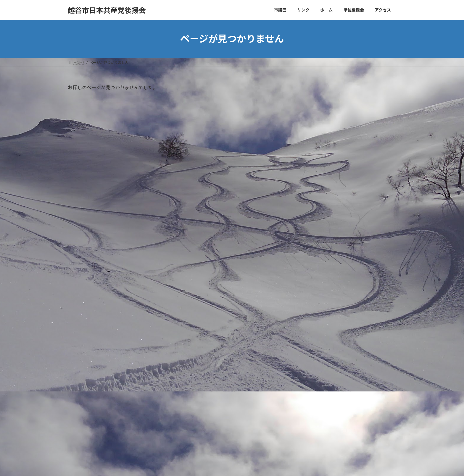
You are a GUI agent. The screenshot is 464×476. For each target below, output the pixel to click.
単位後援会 (320, 215)
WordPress (200, 466)
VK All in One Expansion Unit (270, 466)
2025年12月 (320, 271)
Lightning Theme (231, 466)
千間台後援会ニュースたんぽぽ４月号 (108, 353)
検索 (342, 301)
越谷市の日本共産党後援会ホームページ (110, 387)
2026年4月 (319, 259)
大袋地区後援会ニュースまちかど (103, 370)
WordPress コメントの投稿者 (198, 438)
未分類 (315, 227)
